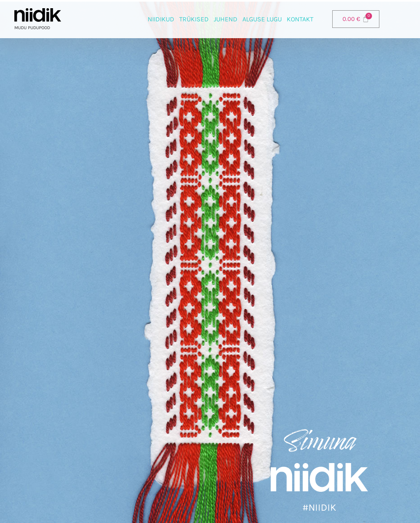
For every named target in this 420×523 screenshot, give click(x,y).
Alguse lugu (262, 19)
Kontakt (300, 19)
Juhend (226, 19)
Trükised (194, 19)
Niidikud (161, 19)
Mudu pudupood (32, 28)
